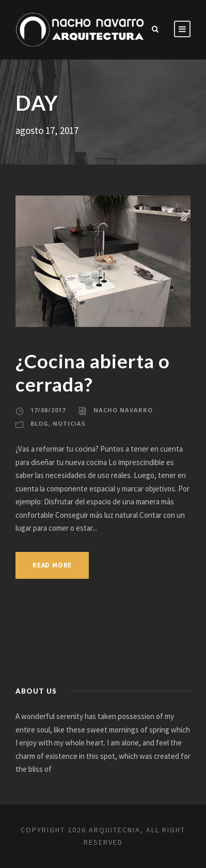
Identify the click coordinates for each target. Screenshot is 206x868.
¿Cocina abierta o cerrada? (93, 372)
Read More (52, 565)
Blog (39, 423)
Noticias (69, 423)
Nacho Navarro (123, 410)
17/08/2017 (48, 410)
